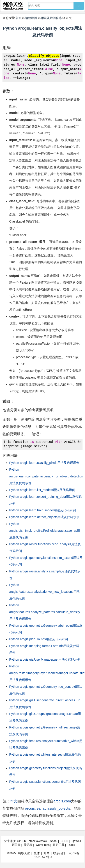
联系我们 (59, 853)
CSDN (64, 841)
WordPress (43, 845)
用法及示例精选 (51, 18)
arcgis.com (62, 801)
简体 (46, 853)
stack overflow (38, 841)
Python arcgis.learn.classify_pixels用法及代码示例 (44, 463)
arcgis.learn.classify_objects (47, 808)
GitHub (21, 841)
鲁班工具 (59, 845)
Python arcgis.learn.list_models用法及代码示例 (42, 490)
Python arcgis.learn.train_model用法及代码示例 (42, 510)
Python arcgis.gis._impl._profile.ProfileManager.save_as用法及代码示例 (45, 531)
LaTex (71, 845)
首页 (19, 18)
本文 (14, 801)
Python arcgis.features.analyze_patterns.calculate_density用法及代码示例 (45, 612)
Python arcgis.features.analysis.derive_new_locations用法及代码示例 (45, 592)
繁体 (37, 853)
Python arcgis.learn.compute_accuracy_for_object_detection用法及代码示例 (46, 476)
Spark (54, 841)
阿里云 (16, 845)
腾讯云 (28, 845)
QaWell (76, 841)
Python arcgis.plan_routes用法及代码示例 (39, 639)
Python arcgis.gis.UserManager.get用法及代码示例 (45, 659)
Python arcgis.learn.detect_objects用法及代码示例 (44, 517)
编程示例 (31, 18)
